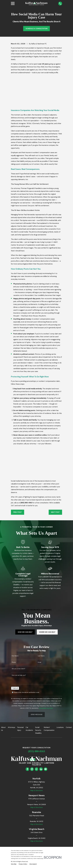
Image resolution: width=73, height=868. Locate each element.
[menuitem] (14, 864)
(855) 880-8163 (36, 751)
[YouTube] (46, 769)
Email (39, 662)
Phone (14, 662)
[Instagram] (32, 769)
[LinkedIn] (41, 769)
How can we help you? (19, 675)
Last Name (41, 656)
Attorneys (12, 727)
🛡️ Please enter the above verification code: (26, 692)
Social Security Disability (38, 730)
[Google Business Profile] (36, 769)
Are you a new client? (18, 669)
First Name (15, 656)
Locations (60, 727)
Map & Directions (36, 790)
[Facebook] (27, 769)
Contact (69, 727)
